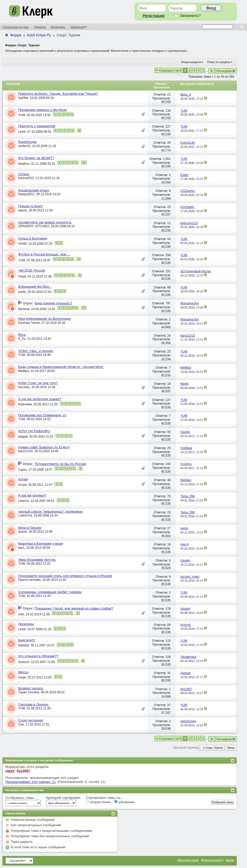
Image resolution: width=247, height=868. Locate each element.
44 (169, 239)
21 (169, 95)
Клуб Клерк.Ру (39, 35)
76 (169, 496)
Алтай (23, 479)
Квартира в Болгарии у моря (41, 544)
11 (169, 223)
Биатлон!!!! (27, 640)
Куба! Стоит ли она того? (38, 383)
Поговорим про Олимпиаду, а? (42, 415)
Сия (21, 725)
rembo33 (24, 146)
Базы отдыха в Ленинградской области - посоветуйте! (61, 367)
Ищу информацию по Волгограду (44, 319)
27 (84, 308)
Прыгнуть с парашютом (37, 126)
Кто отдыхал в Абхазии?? (38, 656)
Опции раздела (191, 62)
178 (168, 609)
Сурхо (23, 470)
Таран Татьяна (29, 692)
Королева (25, 404)
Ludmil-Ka (25, 515)
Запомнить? (187, 16)
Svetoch (24, 662)
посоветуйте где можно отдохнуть (45, 222)
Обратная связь (188, 860)
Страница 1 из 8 (170, 70)
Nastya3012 (26, 194)
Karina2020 (26, 178)
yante (22, 292)
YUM (22, 115)
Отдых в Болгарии (33, 238)
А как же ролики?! (32, 495)
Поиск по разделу (219, 62)
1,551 (167, 159)
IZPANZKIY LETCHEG (34, 226)
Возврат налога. (31, 688)
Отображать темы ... (22, 798)
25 (169, 448)
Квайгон (24, 164)
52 (84, 163)
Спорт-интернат (31, 720)
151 (168, 271)
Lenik (22, 132)
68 (169, 287)
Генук (22, 276)
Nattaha (24, 645)
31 (169, 673)
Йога (22, 335)
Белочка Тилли (29, 323)
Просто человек (29, 580)
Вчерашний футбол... (35, 287)
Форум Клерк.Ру (212, 860)
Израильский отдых (34, 190)
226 (168, 657)
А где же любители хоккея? (40, 399)
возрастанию (98, 802)
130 (168, 111)
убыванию (124, 802)
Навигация (78, 27)
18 (169, 384)
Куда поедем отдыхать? (53, 303)
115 (168, 641)
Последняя (226, 71)
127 (168, 400)
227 (168, 127)
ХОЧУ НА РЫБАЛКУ (34, 431)
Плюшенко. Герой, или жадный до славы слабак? (74, 608)
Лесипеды (26, 624)
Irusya (22, 485)
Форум (16, 35)
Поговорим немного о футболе (42, 110)
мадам (23, 437)
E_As (22, 339)
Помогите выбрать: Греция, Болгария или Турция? (58, 94)
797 (168, 303)
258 (168, 255)
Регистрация (154, 16)
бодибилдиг (28, 142)
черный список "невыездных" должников (50, 511)
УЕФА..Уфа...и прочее (36, 351)
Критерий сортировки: (63, 798)
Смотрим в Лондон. (34, 704)
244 (168, 464)
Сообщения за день (16, 27)
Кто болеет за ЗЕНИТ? (36, 158)
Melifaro (24, 371)
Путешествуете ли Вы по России (60, 464)
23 (169, 207)
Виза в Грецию (30, 528)
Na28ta (23, 98)
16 (169, 544)
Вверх (231, 748)
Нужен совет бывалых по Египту (44, 447)
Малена (24, 309)
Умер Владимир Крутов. (37, 560)
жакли (23, 210)
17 (169, 528)
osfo (21, 614)
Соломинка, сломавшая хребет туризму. (50, 592)
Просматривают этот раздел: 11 (31, 782)
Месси (23, 672)
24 (169, 336)
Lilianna (23, 501)
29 (169, 143)
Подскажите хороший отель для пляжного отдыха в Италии (65, 576)
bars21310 (25, 451)
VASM (22, 244)
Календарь (58, 27)
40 (169, 480)
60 (169, 625)
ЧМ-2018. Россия (32, 270)
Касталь (24, 387)
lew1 (21, 548)
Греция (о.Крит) (30, 206)
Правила (40, 27)
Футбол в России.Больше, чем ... (44, 254)
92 (169, 432)
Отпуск (24, 174)
